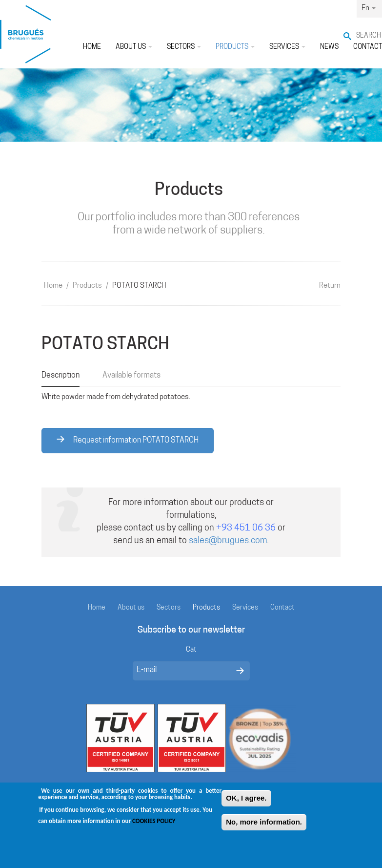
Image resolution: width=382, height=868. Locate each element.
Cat (191, 650)
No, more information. (264, 823)
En (369, 9)
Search (369, 36)
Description (60, 376)
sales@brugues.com (228, 541)
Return (330, 286)
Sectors (184, 47)
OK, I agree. (246, 799)
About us (134, 47)
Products (235, 47)
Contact (282, 608)
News (329, 47)
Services (287, 47)
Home (92, 47)
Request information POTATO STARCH (128, 440)
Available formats (131, 376)
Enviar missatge (240, 671)
